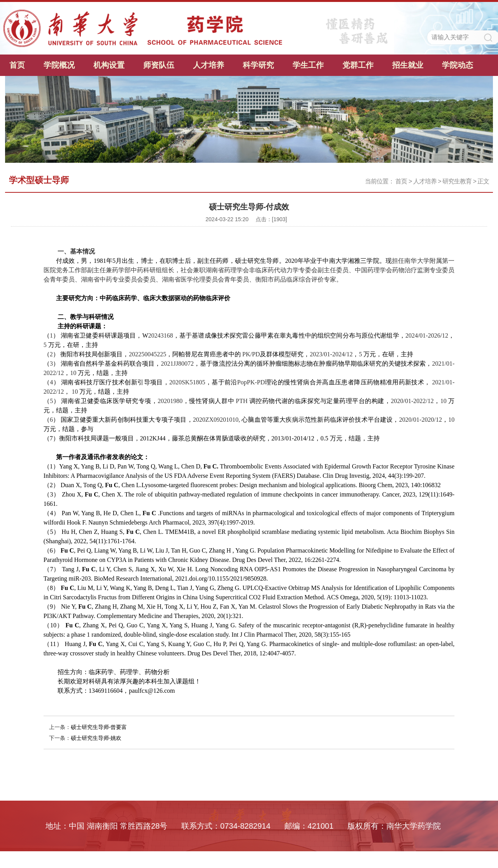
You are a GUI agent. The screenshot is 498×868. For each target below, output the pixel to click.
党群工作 (358, 65)
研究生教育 (457, 181)
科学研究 (258, 65)
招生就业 (408, 65)
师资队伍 (159, 65)
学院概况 (59, 65)
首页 (17, 65)
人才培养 (209, 65)
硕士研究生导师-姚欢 (96, 738)
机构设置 (109, 65)
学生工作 (308, 65)
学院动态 (458, 65)
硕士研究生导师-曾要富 (99, 727)
